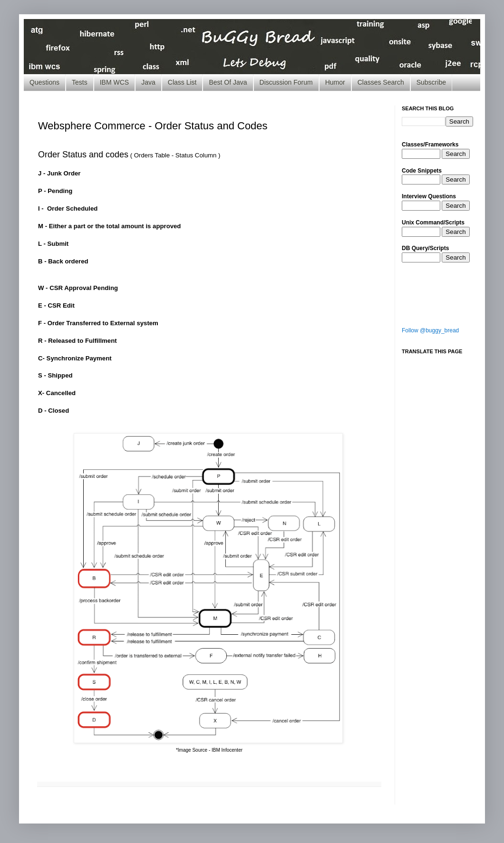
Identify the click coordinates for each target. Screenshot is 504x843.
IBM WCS (114, 82)
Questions (44, 82)
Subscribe (431, 82)
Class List (182, 82)
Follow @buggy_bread (430, 330)
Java (148, 82)
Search (456, 154)
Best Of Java (228, 82)
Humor (335, 82)
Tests (80, 82)
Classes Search (381, 82)
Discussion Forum (286, 82)
